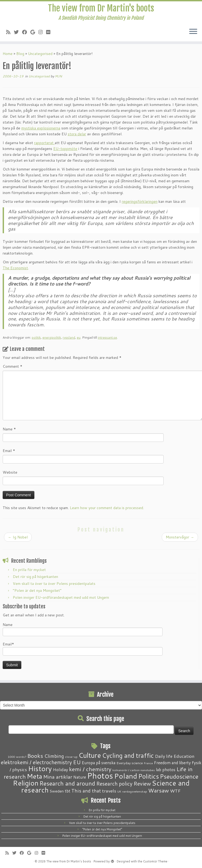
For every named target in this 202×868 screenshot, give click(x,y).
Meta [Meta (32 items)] (35, 776)
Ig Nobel (18, 537)
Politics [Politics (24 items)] (149, 776)
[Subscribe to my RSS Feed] (10, 32)
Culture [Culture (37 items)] (90, 755)
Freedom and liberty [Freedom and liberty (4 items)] (172, 763)
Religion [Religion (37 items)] (26, 783)
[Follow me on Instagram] (42, 32)
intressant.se (107, 337)
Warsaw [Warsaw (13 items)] (159, 790)
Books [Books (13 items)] (35, 756)
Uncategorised (40, 54)
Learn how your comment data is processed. (107, 508)
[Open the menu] (193, 32)
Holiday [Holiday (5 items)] (60, 769)
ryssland (69, 337)
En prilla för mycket (29, 570)
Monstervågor (180, 537)
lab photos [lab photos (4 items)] (166, 770)
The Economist (15, 268)
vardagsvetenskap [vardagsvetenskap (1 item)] (135, 791)
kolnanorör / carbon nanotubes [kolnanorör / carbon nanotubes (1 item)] (134, 770)
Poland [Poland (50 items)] (126, 776)
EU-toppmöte (65, 149)
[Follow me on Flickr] (50, 32)
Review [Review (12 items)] (142, 783)
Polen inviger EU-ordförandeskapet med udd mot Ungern (61, 597)
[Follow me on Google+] (34, 32)
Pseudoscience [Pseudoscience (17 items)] (179, 776)
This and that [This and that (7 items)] (86, 791)
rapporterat (44, 143)
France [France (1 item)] (148, 763)
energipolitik (52, 337)
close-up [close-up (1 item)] (71, 757)
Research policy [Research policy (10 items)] (114, 784)
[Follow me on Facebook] (26, 32)
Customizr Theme (155, 861)
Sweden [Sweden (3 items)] (57, 791)
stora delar (77, 134)
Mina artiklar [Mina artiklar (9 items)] (58, 777)
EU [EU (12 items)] (77, 762)
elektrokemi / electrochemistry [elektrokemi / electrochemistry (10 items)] (36, 762)
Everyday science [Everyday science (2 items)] (130, 763)
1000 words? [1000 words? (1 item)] (17, 757)
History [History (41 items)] (40, 768)
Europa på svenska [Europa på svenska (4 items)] (99, 763)
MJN (58, 76)
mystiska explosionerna (41, 128)
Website (10, 472)
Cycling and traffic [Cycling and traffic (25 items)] (128, 755)
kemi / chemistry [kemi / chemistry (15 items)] (90, 769)
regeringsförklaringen (140, 201)
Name (9, 429)
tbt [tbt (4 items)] (68, 791)
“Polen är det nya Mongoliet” (37, 590)
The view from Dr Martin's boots (101, 8)
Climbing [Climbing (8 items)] (54, 756)
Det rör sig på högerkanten (35, 577)
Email (9, 451)
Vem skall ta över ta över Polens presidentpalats (54, 584)
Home (8, 54)
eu (79, 337)
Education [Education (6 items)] (184, 756)
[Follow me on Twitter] (18, 32)
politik (36, 337)
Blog (20, 54)
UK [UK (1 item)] (119, 791)
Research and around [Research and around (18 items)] (67, 783)
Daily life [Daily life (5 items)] (164, 756)
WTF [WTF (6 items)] (175, 791)
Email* (83, 649)
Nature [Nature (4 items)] (80, 777)
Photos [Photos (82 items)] (100, 776)
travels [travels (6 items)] (109, 791)
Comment (13, 366)
